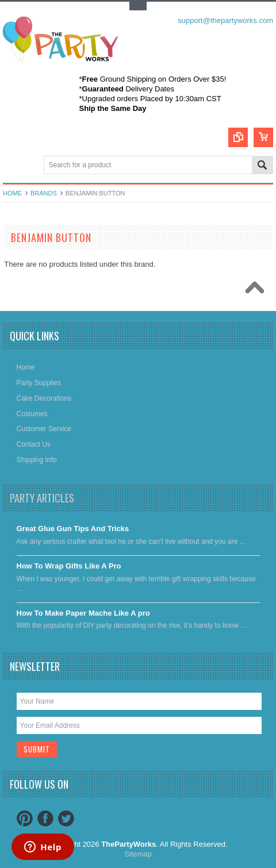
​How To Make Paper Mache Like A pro (83, 613)
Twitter (66, 819)
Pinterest (25, 819)
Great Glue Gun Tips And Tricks (73, 529)
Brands (44, 193)
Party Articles (42, 498)
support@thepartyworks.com (225, 20)
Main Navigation (13, 166)
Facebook (45, 819)
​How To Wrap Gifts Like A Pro (69, 566)
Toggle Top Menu (138, 6)
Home (12, 193)
